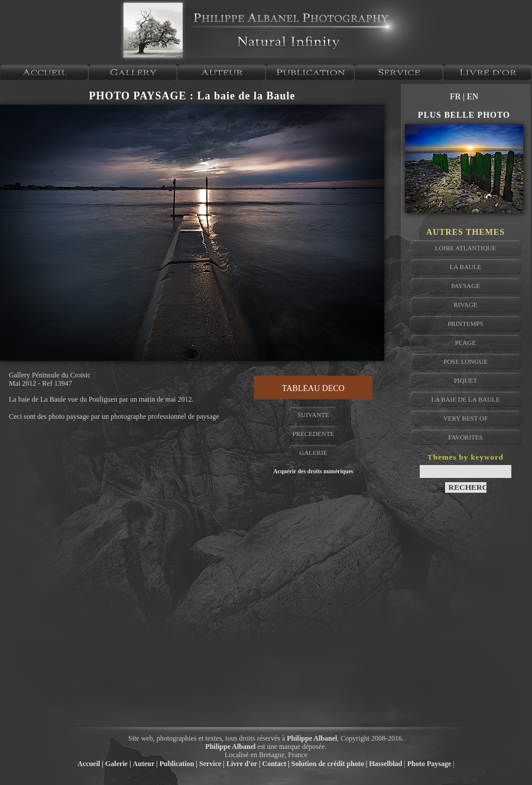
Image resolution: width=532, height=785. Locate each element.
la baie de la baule (465, 399)
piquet (465, 380)
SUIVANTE (313, 415)
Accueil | (90, 764)
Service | (212, 764)
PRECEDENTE (313, 434)
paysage (465, 286)
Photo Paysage (429, 764)
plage (465, 343)
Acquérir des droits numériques (313, 471)
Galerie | (118, 764)
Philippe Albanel (312, 738)
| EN (471, 97)
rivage (465, 305)
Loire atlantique (466, 248)
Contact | (276, 764)
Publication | (179, 764)
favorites (465, 437)
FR (456, 97)
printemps (465, 324)
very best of (465, 418)
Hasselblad (386, 764)
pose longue (465, 361)
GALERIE (313, 453)
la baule (465, 267)
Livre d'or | (244, 764)
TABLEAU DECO (313, 388)
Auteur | (145, 764)
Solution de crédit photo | (330, 764)
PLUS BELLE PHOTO (464, 115)
